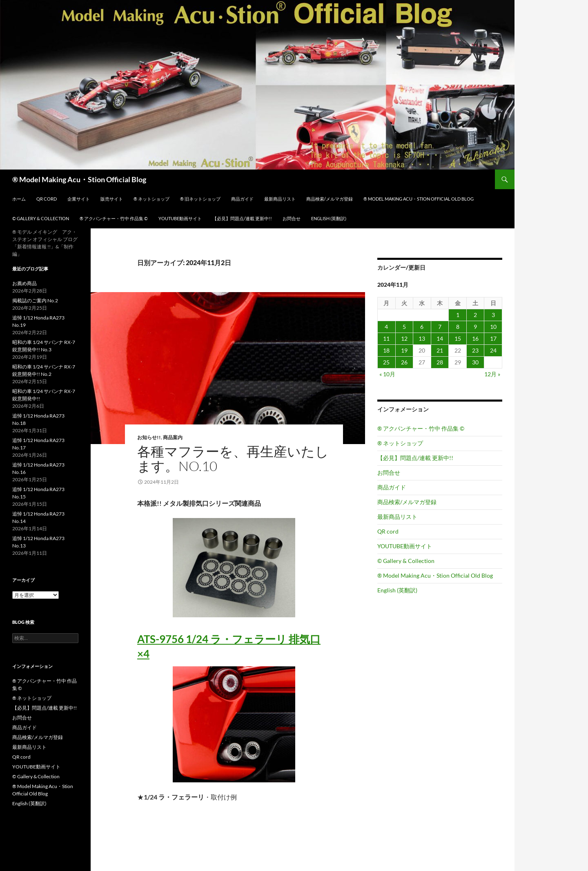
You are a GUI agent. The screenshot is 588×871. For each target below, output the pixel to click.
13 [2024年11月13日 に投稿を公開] (422, 338)
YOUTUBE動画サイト (180, 218)
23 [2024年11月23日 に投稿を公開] (475, 350)
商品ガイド (242, 199)
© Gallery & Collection (41, 218)
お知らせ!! (149, 437)
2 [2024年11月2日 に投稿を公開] (475, 315)
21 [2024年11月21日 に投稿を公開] (440, 350)
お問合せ (292, 218)
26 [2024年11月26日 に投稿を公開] (404, 362)
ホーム (19, 199)
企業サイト (79, 199)
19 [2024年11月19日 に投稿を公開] (404, 350)
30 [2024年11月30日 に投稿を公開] (475, 362)
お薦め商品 (24, 283)
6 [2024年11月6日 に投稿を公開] (422, 327)
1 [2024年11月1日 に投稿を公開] (458, 315)
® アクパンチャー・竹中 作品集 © (114, 218)
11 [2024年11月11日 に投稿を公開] (386, 338)
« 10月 (387, 374)
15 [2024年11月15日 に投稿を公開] (458, 338)
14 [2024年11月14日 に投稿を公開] (440, 338)
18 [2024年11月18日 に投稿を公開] (386, 350)
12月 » (492, 374)
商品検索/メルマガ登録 (330, 199)
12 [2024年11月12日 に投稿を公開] (404, 338)
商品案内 (173, 437)
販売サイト (112, 199)
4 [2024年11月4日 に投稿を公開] (386, 327)
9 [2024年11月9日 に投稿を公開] (475, 327)
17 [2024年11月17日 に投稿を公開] (493, 338)
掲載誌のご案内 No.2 (35, 300)
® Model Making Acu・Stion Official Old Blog (419, 199)
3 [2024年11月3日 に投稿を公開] (493, 315)
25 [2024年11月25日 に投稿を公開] (386, 362)
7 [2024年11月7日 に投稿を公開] (440, 327)
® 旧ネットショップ (200, 199)
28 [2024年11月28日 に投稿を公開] (440, 362)
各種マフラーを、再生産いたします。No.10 (233, 459)
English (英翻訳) (329, 218)
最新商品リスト (280, 199)
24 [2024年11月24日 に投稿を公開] (493, 350)
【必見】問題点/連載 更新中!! (242, 218)
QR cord (47, 199)
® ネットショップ (151, 199)
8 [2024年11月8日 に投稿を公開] (458, 327)
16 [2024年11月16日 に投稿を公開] (475, 338)
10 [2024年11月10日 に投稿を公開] (493, 327)
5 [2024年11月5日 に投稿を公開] (404, 327)
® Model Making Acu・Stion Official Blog (79, 179)
